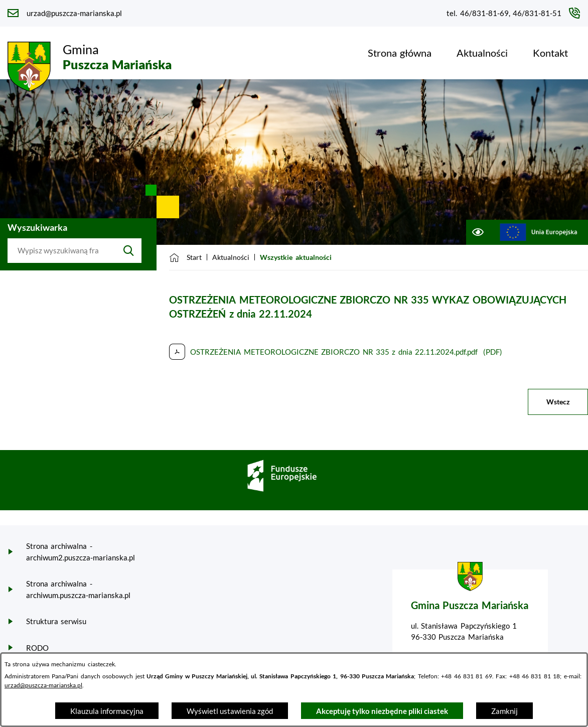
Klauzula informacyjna (107, 711)
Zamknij (504, 711)
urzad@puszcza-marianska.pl (43, 685)
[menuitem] (400, 53)
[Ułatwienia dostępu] (477, 232)
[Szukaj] (129, 251)
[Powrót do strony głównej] (185, 257)
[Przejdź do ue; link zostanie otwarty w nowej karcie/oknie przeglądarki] (539, 232)
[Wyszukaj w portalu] (62, 251)
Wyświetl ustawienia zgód (230, 711)
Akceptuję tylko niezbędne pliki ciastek (382, 711)
